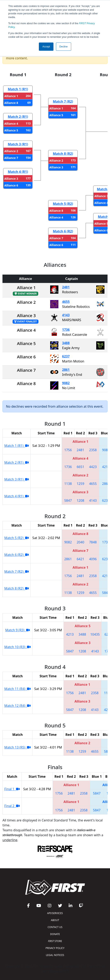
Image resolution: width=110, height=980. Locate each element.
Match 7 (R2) (63, 101)
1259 (80, 484)
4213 (106, 467)
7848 (93, 542)
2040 (80, 542)
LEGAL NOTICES (55, 955)
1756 (68, 450)
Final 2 (12, 806)
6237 (66, 356)
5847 (68, 500)
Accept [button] (46, 47)
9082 (66, 383)
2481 (66, 287)
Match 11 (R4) (17, 689)
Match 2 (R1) (18, 117)
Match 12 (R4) (17, 706)
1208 (80, 500)
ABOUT (55, 920)
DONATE (55, 934)
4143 (66, 315)
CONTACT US (55, 927)
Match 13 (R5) (17, 747)
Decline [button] (64, 47)
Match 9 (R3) (18, 630)
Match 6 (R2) (63, 231)
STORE (55, 941)
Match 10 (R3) (17, 647)
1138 (68, 484)
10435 (95, 634)
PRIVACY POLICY (55, 948)
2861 (66, 370)
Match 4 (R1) (18, 172)
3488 (66, 343)
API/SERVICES (55, 913)
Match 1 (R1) (18, 89)
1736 (66, 330)
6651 (80, 467)
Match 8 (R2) (63, 154)
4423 (93, 467)
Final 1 (12, 789)
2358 (93, 450)
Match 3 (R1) (18, 144)
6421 (80, 559)
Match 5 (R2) (63, 204)
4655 (66, 302)
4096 (93, 559)
